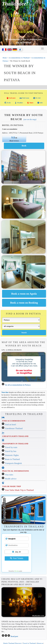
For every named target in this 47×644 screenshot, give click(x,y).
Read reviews (14, 141)
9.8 (13, 137)
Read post (14, 636)
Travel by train (11, 447)
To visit (37, 98)
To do (7, 103)
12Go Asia (16, 571)
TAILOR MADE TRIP (12, 486)
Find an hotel (10, 425)
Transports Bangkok (13, 463)
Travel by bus (11, 451)
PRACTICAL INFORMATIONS (16, 471)
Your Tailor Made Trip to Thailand (19, 490)
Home (5, 58)
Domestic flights (12, 455)
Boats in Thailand (12, 459)
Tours (30, 103)
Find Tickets (17, 558)
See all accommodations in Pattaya (18, 385)
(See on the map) (30, 119)
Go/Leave (11, 98)
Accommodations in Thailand (19, 58)
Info (40, 103)
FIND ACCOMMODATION (14, 421)
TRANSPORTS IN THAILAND (15, 444)
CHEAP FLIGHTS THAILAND (15, 436)
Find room (24, 98)
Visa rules (9, 475)
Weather (19, 103)
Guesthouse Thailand (14, 428)
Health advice (11, 479)
